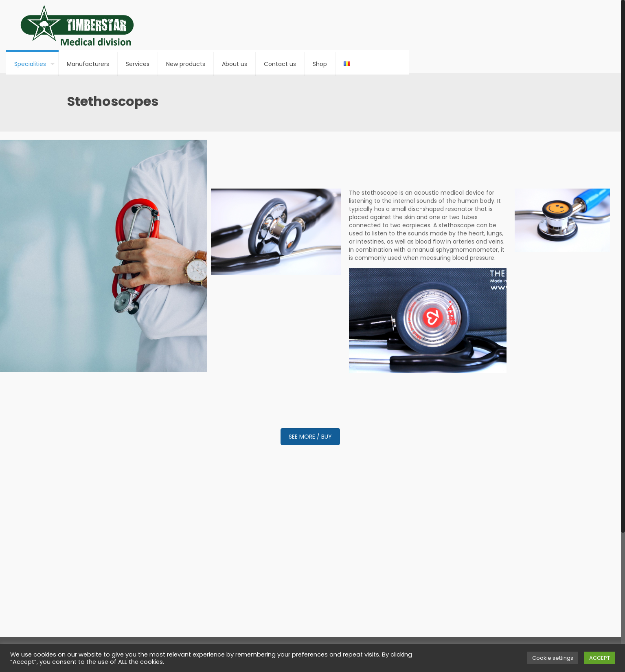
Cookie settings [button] (553, 658)
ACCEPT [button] (600, 658)
